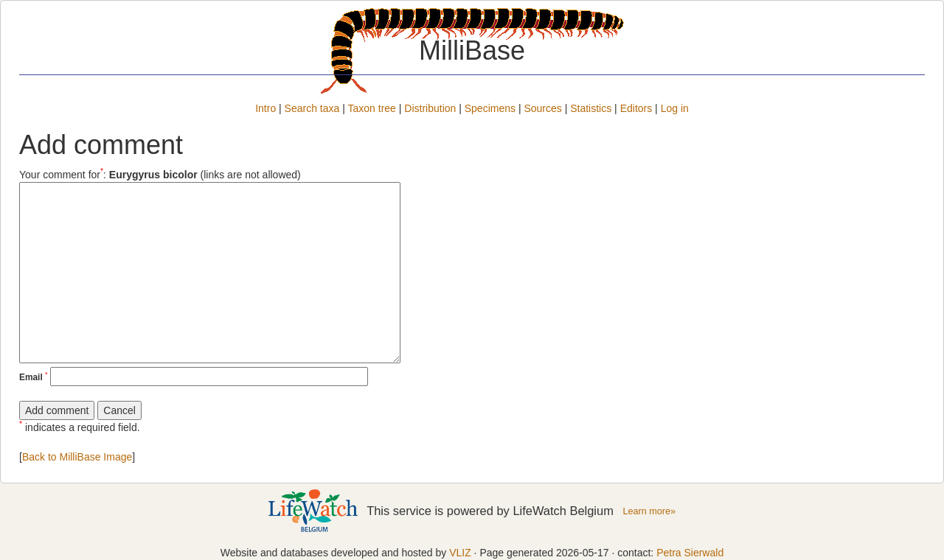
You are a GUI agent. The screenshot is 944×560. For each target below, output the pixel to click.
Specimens (490, 108)
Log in (675, 108)
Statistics (591, 108)
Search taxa (312, 108)
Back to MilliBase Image (77, 457)
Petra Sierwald (690, 553)
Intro (265, 108)
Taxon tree (372, 108)
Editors (636, 108)
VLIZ (460, 553)
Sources (542, 108)
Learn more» (649, 511)
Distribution (430, 108)
